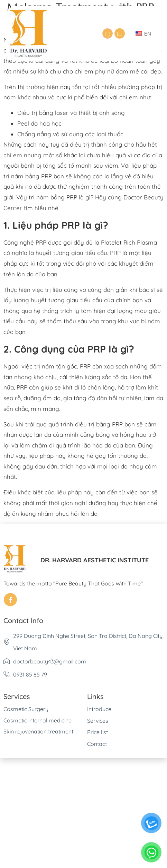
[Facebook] (10, 600)
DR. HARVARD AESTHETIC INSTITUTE (95, 560)
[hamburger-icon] (108, 33)
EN (143, 34)
